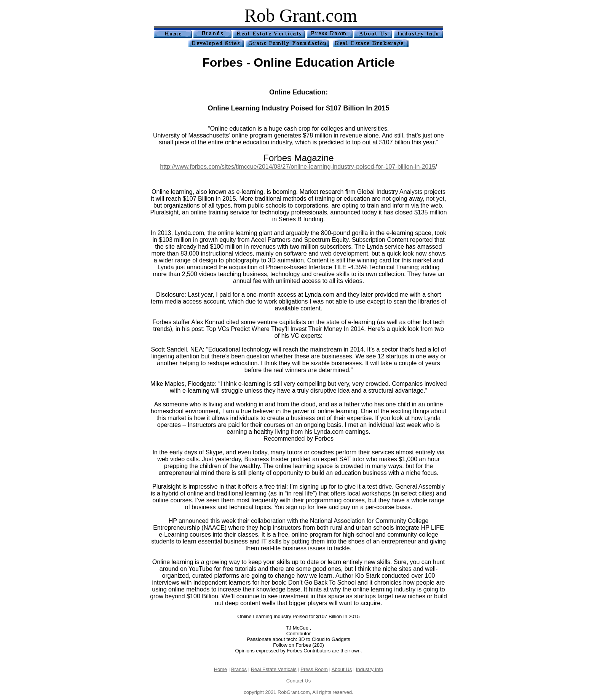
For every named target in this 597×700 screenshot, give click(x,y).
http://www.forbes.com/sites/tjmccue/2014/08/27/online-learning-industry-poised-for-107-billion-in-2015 (298, 167)
